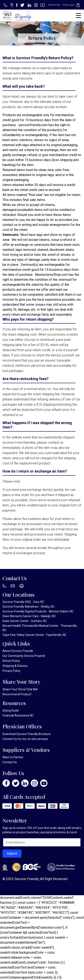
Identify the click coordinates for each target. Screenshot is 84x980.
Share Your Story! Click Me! (20, 689)
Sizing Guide (11, 710)
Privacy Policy (11, 671)
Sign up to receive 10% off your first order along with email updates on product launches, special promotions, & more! (42, 830)
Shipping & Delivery (15, 666)
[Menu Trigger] (78, 15)
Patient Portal (54, 5)
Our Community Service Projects (24, 656)
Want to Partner (13, 757)
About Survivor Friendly (18, 651)
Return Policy (11, 661)
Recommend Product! (17, 694)
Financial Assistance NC (18, 715)
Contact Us (10, 739)
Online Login (68, 5)
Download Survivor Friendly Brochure (27, 734)
